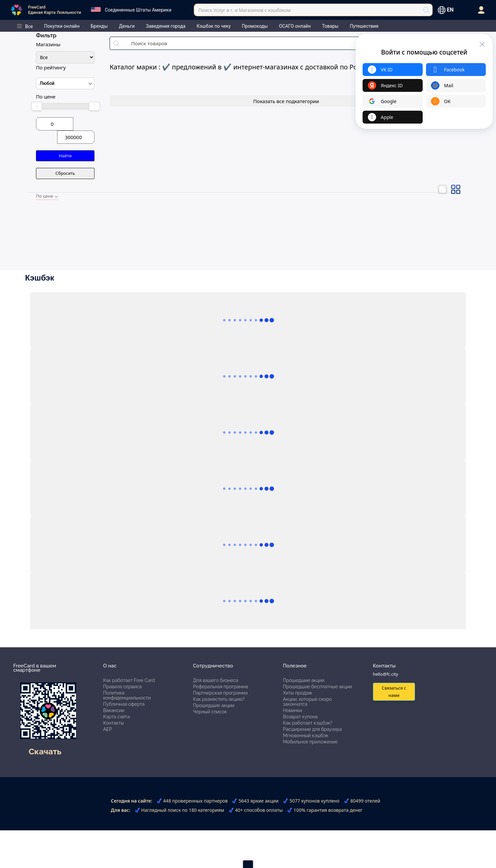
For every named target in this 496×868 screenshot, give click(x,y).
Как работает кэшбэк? (308, 723)
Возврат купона (300, 717)
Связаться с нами (394, 691)
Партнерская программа (220, 693)
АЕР (107, 729)
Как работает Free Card (129, 680)
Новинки (293, 710)
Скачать (45, 751)
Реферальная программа (221, 687)
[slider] (36, 106)
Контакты (113, 723)
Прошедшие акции (214, 705)
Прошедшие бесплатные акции (318, 687)
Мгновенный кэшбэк (306, 736)
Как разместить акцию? (219, 699)
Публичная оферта (124, 704)
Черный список (210, 712)
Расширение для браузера (313, 729)
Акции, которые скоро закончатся (307, 702)
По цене (46, 96)
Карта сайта (116, 717)
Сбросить (65, 173)
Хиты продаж (298, 693)
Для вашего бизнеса (216, 680)
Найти (65, 156)
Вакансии (114, 710)
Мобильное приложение (310, 742)
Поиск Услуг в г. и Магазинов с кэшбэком (245, 10)
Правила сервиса (122, 687)
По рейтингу (51, 67)
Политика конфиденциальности (127, 695)
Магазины (48, 44)
